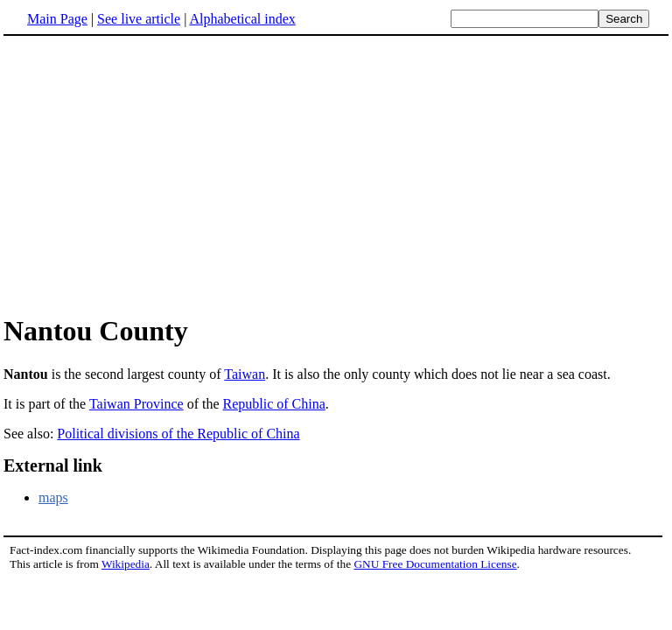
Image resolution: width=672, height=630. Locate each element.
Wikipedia (126, 564)
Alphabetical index (242, 19)
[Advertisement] (150, 174)
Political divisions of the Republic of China (178, 434)
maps (53, 497)
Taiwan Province (136, 404)
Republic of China (274, 404)
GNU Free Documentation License (435, 564)
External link (53, 465)
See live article (139, 19)
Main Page (57, 19)
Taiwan (245, 374)
